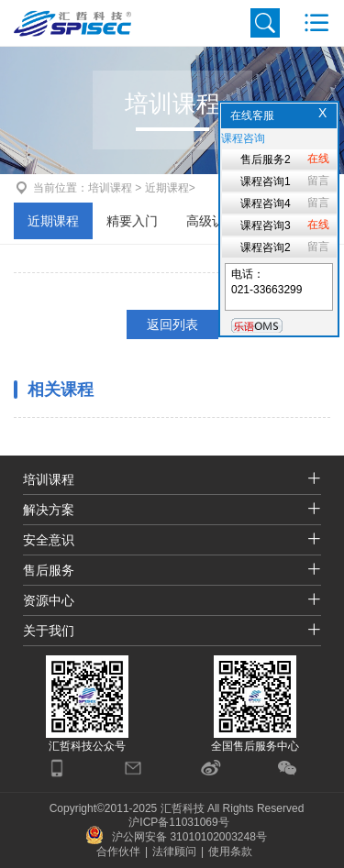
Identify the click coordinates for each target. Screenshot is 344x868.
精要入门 (132, 221)
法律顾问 (174, 852)
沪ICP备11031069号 (178, 822)
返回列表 (172, 324)
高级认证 (212, 221)
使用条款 (230, 852)
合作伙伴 (118, 852)
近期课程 (53, 221)
